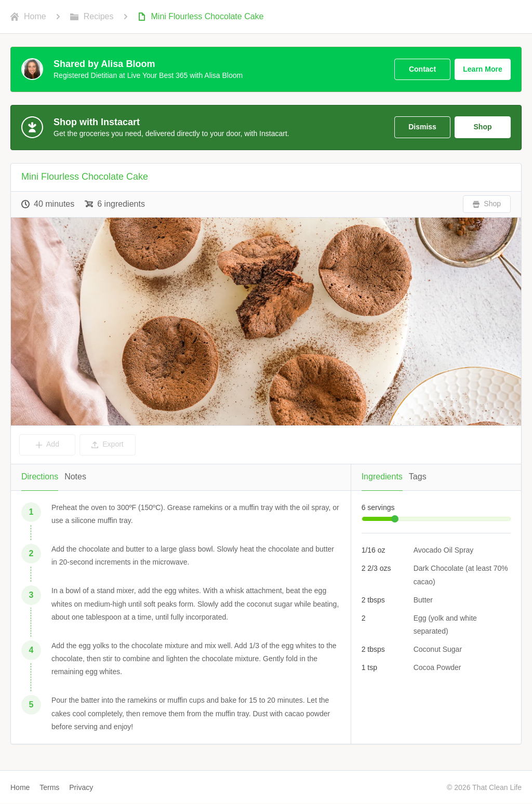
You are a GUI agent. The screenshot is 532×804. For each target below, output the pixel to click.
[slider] (395, 519)
